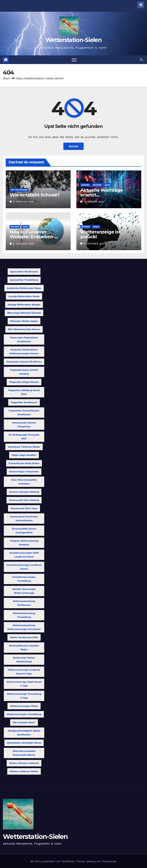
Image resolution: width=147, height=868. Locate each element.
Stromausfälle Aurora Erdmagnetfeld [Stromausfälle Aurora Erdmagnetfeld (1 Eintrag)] (24, 531)
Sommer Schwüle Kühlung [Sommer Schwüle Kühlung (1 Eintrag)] (24, 492)
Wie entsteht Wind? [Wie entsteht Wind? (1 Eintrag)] (24, 723)
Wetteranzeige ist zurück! (100, 234)
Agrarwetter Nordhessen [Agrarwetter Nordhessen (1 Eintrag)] (24, 272)
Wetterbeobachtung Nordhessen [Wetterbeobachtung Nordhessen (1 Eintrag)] (24, 603)
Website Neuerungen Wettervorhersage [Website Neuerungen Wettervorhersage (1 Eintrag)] (24, 591)
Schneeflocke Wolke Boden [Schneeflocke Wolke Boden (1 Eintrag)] (24, 463)
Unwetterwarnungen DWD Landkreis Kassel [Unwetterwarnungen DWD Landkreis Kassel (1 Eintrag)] (24, 555)
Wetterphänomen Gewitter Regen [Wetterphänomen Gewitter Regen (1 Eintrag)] (24, 648)
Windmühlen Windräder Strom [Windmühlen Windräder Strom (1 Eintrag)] (24, 743)
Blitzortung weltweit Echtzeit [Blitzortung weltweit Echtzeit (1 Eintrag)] (24, 313)
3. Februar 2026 (24, 202)
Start (6, 78)
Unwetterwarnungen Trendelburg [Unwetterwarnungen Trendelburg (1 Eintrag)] (24, 579)
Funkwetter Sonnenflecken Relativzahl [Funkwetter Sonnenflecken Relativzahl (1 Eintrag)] (24, 413)
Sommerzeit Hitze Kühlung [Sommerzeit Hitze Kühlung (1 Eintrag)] (24, 500)
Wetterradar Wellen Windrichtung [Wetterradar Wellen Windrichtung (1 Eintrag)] (24, 660)
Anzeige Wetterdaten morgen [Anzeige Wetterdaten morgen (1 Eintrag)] (24, 305)
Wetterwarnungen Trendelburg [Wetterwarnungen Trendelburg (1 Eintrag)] (24, 714)
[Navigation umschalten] (74, 60)
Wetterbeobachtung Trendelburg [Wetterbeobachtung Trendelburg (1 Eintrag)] (24, 615)
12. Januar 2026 (94, 202)
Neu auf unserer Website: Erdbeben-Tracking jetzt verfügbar (37, 237)
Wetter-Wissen (19, 190)
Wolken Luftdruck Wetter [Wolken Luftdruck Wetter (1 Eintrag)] (24, 771)
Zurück (73, 146)
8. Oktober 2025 (24, 244)
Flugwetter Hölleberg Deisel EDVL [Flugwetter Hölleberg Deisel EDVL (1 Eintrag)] (24, 392)
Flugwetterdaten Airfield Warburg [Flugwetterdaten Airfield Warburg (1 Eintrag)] (24, 372)
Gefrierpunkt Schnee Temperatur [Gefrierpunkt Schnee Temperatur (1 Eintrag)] (24, 425)
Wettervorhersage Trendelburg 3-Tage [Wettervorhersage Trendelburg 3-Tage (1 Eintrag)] (24, 696)
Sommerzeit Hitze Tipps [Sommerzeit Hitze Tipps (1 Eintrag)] (24, 508)
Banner (85, 185)
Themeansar (109, 861)
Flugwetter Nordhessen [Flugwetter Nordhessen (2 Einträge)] (24, 402)
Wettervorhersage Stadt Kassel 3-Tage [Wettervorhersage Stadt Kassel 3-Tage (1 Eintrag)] (24, 684)
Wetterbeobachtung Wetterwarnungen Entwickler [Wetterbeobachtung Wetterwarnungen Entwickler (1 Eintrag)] (24, 627)
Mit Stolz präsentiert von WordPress (53, 861)
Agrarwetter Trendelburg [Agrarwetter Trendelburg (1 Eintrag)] (24, 280)
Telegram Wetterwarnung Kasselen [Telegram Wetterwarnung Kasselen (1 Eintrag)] (24, 543)
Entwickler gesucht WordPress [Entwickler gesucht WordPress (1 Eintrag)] (24, 362)
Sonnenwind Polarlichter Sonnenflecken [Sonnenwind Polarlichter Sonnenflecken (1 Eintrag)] (24, 519)
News (108, 185)
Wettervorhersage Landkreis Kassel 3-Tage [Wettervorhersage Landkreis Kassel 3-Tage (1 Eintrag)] (24, 672)
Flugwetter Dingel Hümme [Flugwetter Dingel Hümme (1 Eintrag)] (24, 382)
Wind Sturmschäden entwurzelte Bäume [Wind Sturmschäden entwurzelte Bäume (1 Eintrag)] (24, 753)
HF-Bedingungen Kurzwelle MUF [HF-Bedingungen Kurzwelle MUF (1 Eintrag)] (24, 437)
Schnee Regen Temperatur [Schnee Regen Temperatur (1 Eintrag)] (24, 472)
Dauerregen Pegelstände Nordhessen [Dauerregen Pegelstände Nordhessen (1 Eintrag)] (24, 339)
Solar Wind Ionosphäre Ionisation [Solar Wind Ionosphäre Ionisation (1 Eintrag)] (24, 482)
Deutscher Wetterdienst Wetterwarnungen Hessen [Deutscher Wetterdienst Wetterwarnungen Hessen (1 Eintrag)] (24, 352)
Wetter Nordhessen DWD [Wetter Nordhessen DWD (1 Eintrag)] (24, 637)
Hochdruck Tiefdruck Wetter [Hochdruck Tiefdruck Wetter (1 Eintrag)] (24, 447)
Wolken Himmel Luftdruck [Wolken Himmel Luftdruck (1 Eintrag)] (24, 763)
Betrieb (97, 185)
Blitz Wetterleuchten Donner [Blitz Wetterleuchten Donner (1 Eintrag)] (24, 329)
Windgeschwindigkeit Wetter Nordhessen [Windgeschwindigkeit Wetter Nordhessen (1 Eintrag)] (24, 733)
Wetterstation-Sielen (73, 40)
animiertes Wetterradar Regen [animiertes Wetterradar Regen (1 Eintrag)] (24, 288)
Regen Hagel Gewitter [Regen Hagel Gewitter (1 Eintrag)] (24, 455)
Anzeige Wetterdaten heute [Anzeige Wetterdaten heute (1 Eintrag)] (24, 296)
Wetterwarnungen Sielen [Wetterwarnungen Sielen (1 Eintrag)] (24, 706)
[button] (141, 60)
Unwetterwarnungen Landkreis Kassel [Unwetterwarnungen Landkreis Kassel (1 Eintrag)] (24, 567)
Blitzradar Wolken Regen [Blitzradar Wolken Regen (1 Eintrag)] (24, 321)
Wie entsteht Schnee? (35, 195)
